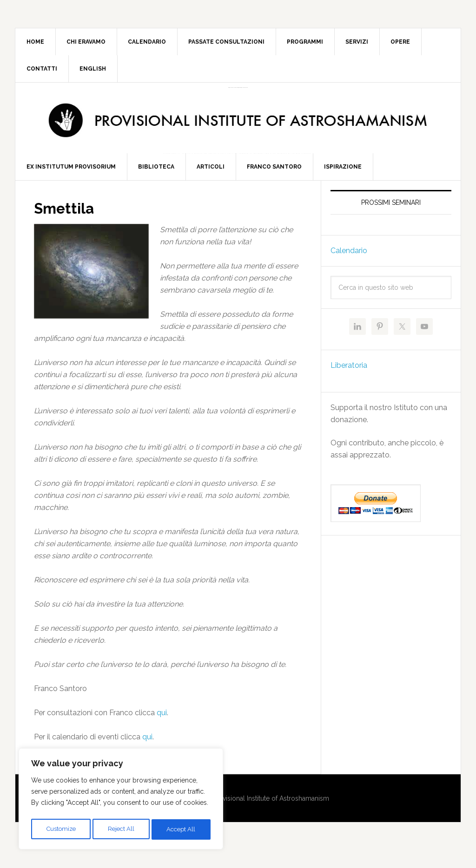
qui (162, 730)
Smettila (68, 225)
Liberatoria (349, 383)
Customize (61, 829)
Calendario (349, 268)
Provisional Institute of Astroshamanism (238, 88)
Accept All (182, 829)
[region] (121, 801)
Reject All (122, 829)
